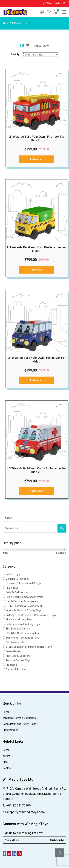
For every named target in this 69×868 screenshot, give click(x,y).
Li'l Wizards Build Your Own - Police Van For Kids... (37, 359)
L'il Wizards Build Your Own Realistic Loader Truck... (37, 249)
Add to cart (37, 159)
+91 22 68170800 (17, 805)
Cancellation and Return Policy (20, 724)
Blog (5, 762)
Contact (7, 768)
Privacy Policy (10, 730)
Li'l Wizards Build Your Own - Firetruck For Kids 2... (36, 138)
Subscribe (57, 840)
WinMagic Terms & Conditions (19, 718)
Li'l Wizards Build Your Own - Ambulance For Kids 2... (36, 470)
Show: (38, 46)
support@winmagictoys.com (24, 812)
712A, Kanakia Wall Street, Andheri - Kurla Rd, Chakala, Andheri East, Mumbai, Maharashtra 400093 (34, 794)
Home (6, 712)
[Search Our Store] (30, 528)
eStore (6, 756)
